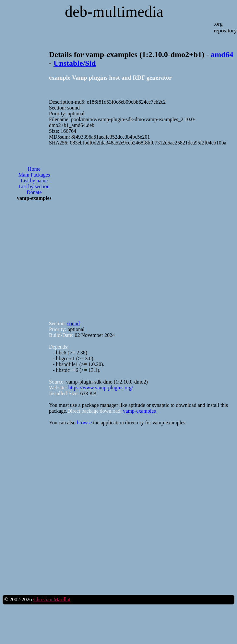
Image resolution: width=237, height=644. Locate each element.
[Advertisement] (95, 230)
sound (73, 323)
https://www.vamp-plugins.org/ (101, 388)
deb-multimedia (114, 11)
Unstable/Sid (75, 63)
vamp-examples (139, 411)
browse (84, 423)
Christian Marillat (52, 599)
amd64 (222, 54)
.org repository (225, 27)
